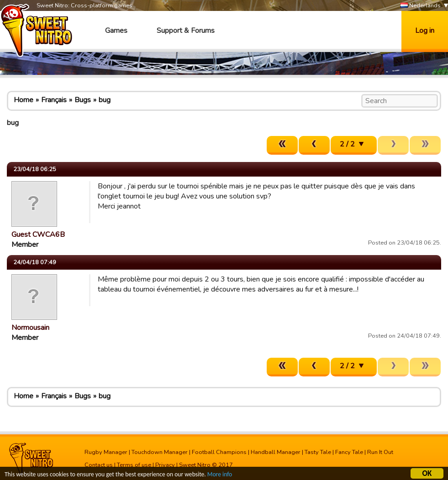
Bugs (83, 100)
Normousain (30, 328)
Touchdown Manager (160, 452)
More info (220, 476)
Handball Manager (276, 452)
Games (116, 31)
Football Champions (219, 452)
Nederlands (421, 6)
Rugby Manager (106, 452)
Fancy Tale (349, 452)
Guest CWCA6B (38, 235)
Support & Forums (186, 31)
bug (105, 100)
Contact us (99, 465)
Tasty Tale (318, 452)
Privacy (165, 465)
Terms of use (134, 465)
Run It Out (380, 452)
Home (24, 100)
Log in (425, 31)
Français (54, 100)
